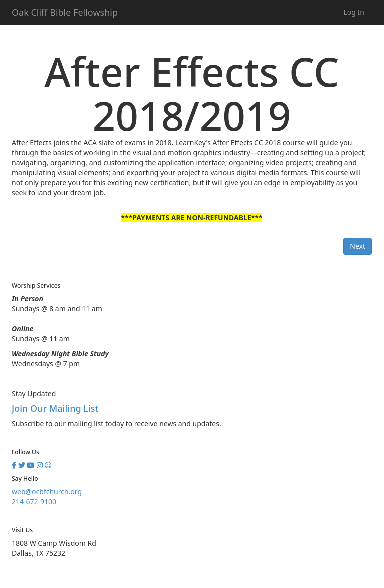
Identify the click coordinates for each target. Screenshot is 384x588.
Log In (354, 12)
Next (358, 246)
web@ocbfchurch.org (47, 491)
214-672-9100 (34, 501)
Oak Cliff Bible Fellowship (65, 12)
